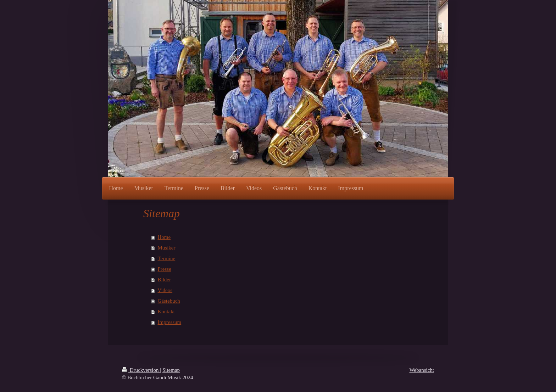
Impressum (170, 322)
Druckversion (141, 370)
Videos (165, 290)
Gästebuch (169, 301)
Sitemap (171, 370)
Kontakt (166, 312)
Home (164, 237)
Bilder (165, 280)
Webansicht (422, 370)
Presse (165, 269)
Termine (167, 258)
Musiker (167, 248)
